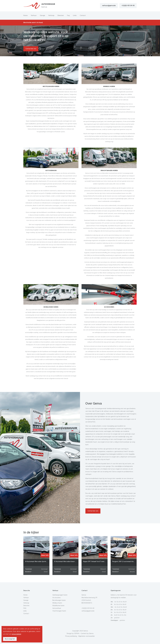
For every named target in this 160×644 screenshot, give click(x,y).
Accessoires (57, 598)
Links (75, 16)
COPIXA (77, 634)
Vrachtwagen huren (59, 611)
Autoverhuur (57, 608)
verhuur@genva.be (109, 6)
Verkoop (51, 16)
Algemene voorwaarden (86, 636)
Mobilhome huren (58, 606)
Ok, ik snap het (10, 639)
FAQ (25, 608)
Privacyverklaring (71, 636)
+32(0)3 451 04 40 (128, 6)
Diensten (61, 16)
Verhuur (34, 16)
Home (25, 16)
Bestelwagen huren (59, 600)
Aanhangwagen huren (60, 595)
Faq (68, 16)
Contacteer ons (31, 49)
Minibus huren (57, 603)
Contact (83, 16)
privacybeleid (16, 634)
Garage (42, 16)
